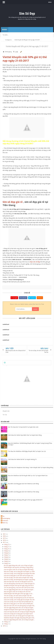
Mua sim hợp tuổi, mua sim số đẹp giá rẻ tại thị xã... (19, 581)
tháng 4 (7, 561)
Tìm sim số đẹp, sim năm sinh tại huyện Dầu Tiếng (18, 577)
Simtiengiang (6, 518)
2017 (4, 542)
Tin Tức (5, 415)
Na (3, 516)
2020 (4, 536)
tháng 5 (7, 559)
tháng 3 (7, 563)
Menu (5, 30)
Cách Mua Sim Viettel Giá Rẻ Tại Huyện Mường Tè (22, 459)
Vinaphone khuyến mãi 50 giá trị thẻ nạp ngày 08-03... (19, 610)
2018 (4, 540)
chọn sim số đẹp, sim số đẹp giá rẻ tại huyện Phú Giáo (19, 573)
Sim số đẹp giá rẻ (13, 202)
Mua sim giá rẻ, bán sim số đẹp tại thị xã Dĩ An (17, 592)
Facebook (23, 298)
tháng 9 (7, 551)
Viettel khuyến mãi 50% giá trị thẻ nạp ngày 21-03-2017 (25, 59)
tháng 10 (7, 549)
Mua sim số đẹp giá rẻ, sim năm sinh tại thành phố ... (19, 604)
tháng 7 (7, 555)
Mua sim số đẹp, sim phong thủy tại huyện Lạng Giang (19, 579)
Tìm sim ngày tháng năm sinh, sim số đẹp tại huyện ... (19, 590)
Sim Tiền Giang (41, 639)
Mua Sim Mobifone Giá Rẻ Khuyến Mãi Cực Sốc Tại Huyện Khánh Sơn (28, 476)
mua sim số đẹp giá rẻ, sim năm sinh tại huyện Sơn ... (19, 575)
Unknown (5, 521)
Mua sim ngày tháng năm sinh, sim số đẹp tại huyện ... (19, 620)
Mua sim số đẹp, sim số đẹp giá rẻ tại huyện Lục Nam (19, 571)
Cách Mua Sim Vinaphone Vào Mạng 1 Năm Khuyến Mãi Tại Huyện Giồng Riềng (31, 467)
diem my (5, 523)
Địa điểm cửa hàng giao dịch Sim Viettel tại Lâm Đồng (23, 484)
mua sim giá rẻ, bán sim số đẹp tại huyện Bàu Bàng (19, 569)
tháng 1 (7, 624)
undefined (6, 324)
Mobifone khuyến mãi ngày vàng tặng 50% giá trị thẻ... (19, 618)
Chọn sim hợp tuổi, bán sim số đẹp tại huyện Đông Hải (19, 612)
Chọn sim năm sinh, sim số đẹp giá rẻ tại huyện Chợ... (19, 616)
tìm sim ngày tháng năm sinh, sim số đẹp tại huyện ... (19, 565)
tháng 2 (7, 622)
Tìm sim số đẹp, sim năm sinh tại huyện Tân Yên (18, 596)
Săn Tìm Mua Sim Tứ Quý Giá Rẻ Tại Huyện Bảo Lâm (23, 427)
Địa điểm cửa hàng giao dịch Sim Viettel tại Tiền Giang (23, 492)
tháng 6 (7, 557)
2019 (4, 538)
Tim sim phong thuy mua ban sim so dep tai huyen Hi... (19, 583)
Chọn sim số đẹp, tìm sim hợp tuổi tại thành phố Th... (19, 602)
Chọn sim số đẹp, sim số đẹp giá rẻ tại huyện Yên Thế (19, 600)
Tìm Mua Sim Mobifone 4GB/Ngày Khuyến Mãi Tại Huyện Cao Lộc (27, 451)
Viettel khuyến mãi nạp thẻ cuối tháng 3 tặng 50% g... (19, 567)
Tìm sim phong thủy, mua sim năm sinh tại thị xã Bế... (19, 587)
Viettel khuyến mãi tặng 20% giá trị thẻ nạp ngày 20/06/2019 (25, 500)
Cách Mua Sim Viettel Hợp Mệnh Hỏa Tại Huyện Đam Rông (25, 435)
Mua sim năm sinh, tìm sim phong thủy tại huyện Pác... (19, 606)
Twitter (32, 298)
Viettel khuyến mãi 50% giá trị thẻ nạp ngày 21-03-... (19, 594)
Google (14, 298)
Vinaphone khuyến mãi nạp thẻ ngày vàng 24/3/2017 (19, 585)
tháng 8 (7, 553)
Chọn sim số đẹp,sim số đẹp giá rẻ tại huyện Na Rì (18, 614)
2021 (4, 534)
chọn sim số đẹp (35, 262)
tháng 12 (7, 544)
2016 (4, 626)
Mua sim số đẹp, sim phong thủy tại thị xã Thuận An (19, 598)
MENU (50, 2)
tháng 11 (7, 547)
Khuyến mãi (6, 411)
